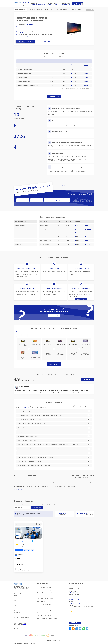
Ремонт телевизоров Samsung (44, 601)
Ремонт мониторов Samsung (44, 616)
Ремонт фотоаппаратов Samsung (45, 599)
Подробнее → (88, 225)
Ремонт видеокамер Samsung (44, 613)
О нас (43, 10)
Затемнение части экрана (45, 241)
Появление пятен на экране (46, 233)
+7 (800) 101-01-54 (66, 3)
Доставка (52, 10)
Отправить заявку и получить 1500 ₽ (57, 200)
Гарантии (57, 10)
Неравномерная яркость (45, 244)
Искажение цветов (44, 229)
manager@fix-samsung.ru (75, 603)
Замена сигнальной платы (25, 73)
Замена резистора (23, 77)
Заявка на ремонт (72, 10)
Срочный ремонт (32, 10)
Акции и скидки (64, 10)
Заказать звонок (54, 316)
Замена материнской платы (25, 65)
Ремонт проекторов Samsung (44, 607)
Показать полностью (19, 489)
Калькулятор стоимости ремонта (22, 617)
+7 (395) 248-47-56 (52, 3)
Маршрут (19, 550)
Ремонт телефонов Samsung (44, 587)
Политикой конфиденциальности (44, 510)
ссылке (25, 624)
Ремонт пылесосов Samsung (44, 604)
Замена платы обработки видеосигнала (28, 85)
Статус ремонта (90, 10)
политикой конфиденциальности (33, 203)
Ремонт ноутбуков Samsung (44, 590)
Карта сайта (17, 628)
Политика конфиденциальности (54, 640)
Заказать (86, 65)
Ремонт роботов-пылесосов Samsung (46, 593)
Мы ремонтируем (21, 10)
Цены (38, 10)
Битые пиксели (43, 237)
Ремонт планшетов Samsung (44, 610)
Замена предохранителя (24, 81)
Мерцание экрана (44, 225)
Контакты (80, 10)
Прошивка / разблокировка (25, 69)
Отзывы (47, 10)
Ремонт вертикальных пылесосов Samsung (48, 596)
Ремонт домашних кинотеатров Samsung (47, 618)
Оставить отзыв (88, 379)
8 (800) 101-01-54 (73, 596)
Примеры (16, 598)
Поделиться (70, 629)
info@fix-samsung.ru (74, 599)
